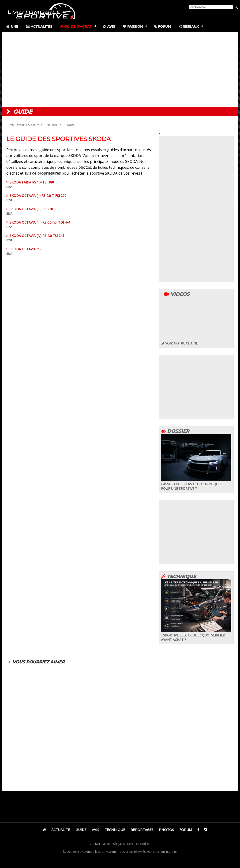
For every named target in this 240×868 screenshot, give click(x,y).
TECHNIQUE (115, 830)
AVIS (96, 830)
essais (96, 150)
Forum (162, 26)
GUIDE (81, 830)
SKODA (70, 125)
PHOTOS (166, 830)
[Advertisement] (120, 70)
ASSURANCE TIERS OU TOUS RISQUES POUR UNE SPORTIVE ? (196, 484)
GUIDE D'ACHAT (53, 125)
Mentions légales (114, 844)
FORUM (186, 830)
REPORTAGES (142, 830)
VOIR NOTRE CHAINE (179, 343)
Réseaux (189, 26)
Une (12, 26)
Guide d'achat (76, 26)
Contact (95, 844)
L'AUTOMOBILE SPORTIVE (24, 125)
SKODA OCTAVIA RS (80, 288)
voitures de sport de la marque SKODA (47, 156)
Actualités (39, 26)
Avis (109, 26)
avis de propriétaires (43, 173)
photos (85, 167)
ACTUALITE (61, 830)
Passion (133, 26)
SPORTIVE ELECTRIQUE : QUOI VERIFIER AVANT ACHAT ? (196, 635)
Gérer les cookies (139, 844)
